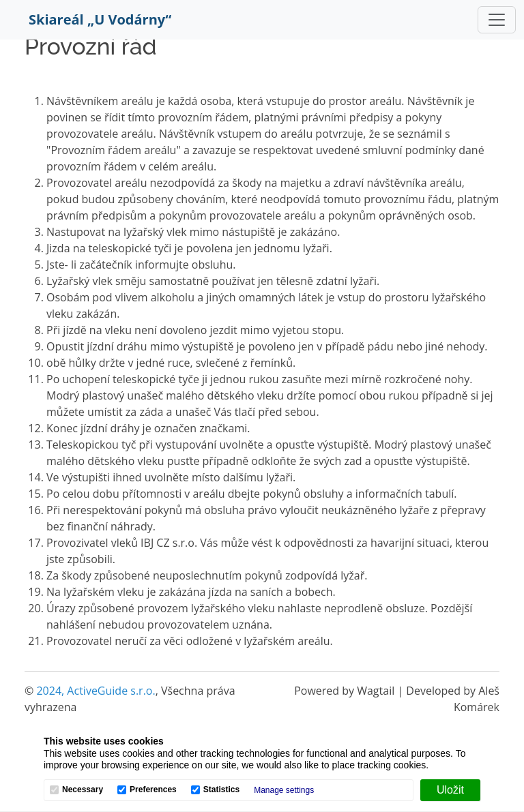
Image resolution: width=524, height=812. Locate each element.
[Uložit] (450, 790)
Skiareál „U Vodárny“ (100, 19)
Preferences (153, 790)
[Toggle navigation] (497, 20)
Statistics (221, 790)
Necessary (83, 790)
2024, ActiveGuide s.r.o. (96, 691)
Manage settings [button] (284, 790)
